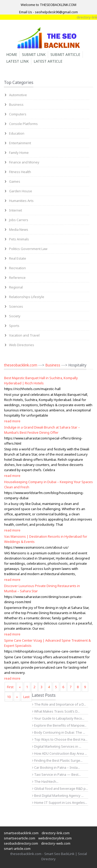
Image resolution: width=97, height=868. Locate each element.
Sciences (16, 306)
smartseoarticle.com (20, 838)
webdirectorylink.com (55, 838)
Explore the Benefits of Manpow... (59, 725)
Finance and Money (24, 162)
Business (16, 104)
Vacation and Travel (24, 335)
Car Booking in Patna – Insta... (56, 767)
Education (17, 133)
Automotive (18, 95)
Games (15, 181)
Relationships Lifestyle (27, 297)
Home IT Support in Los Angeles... (60, 803)
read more (12, 421)
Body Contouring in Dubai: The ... (59, 732)
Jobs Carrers (19, 220)
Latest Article (48, 61)
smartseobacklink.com (21, 833)
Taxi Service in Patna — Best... (56, 774)
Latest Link (17, 61)
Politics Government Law (28, 249)
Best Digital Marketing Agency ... (58, 795)
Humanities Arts (21, 201)
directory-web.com (56, 843)
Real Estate (18, 258)
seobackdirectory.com (21, 843)
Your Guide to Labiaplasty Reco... (58, 718)
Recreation (17, 268)
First (10, 687)
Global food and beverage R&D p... (60, 788)
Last (26, 697)
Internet (16, 210)
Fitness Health (20, 172)
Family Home (19, 153)
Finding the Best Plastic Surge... (57, 760)
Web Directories (22, 345)
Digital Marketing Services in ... (57, 746)
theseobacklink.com (21, 365)
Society (15, 316)
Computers (18, 114)
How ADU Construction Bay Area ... (59, 753)
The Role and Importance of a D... (59, 704)
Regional (16, 287)
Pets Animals (19, 239)
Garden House (21, 191)
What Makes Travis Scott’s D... (56, 711)
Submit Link (34, 54)
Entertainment (20, 143)
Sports (14, 326)
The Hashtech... (45, 781)
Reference (17, 278)
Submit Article (65, 54)
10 (9, 697)
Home (12, 54)
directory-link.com (56, 833)
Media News (19, 229)
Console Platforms (23, 124)
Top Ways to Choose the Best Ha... (60, 739)
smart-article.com (17, 849)
